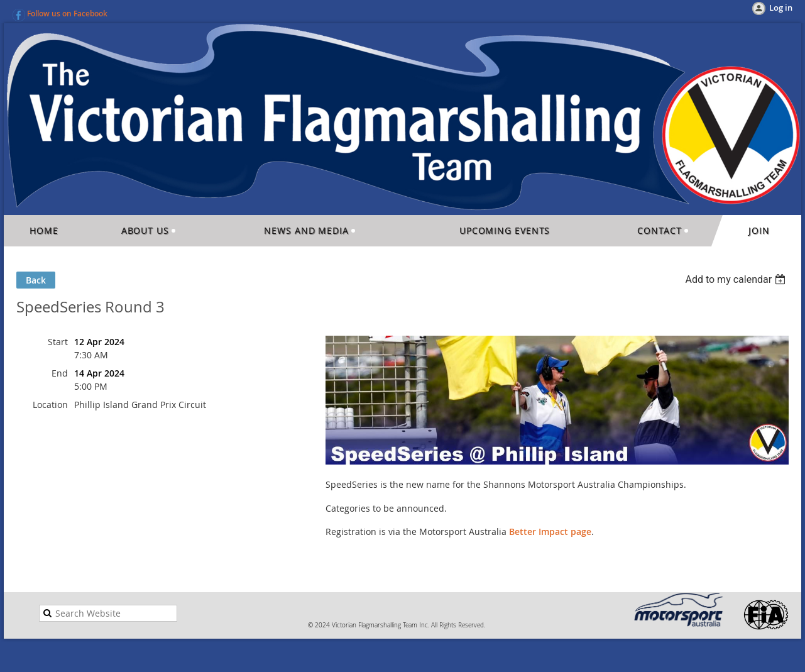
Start (58, 342)
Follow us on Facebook (67, 14)
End (60, 373)
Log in (781, 8)
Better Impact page (550, 532)
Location (50, 405)
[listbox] (737, 279)
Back (36, 280)
